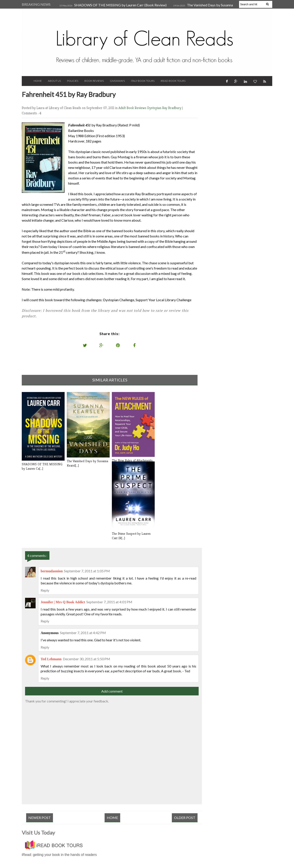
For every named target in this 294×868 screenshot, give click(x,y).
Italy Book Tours (143, 81)
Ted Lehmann (51, 659)
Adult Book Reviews (133, 108)
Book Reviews (94, 81)
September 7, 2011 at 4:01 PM (109, 602)
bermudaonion (52, 571)
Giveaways (117, 81)
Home (38, 81)
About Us (54, 81)
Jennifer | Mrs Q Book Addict (63, 602)
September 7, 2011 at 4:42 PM (83, 633)
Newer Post (40, 818)
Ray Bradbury (172, 108)
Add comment (112, 691)
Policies (73, 81)
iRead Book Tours (173, 81)
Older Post (185, 818)
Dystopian (155, 108)
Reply (45, 590)
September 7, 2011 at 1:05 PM (87, 571)
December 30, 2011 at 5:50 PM (86, 659)
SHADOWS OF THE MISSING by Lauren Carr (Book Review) (120, 5)
